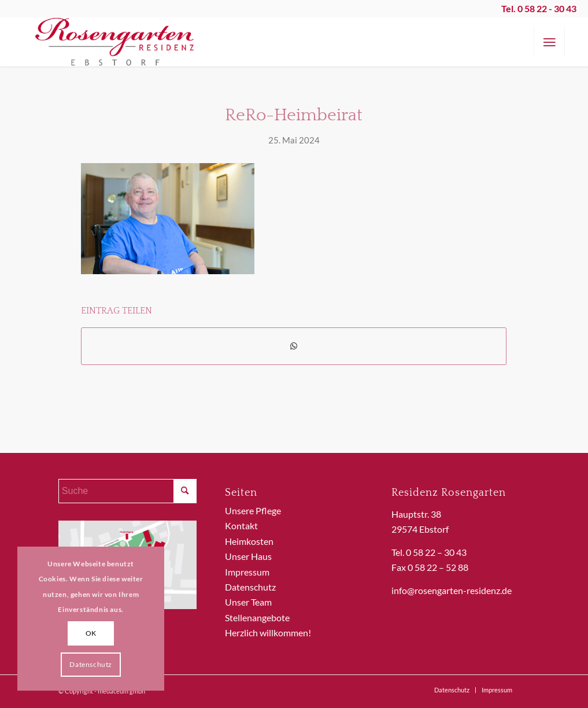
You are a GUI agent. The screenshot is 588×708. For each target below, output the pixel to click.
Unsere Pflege (253, 510)
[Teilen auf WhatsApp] (294, 346)
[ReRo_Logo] (115, 42)
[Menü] (549, 42)
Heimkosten (249, 541)
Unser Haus (248, 556)
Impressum (247, 572)
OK (91, 633)
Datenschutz (250, 587)
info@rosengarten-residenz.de (452, 590)
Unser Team (248, 602)
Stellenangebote (257, 617)
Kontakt (241, 526)
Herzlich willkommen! (268, 633)
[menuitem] (549, 42)
